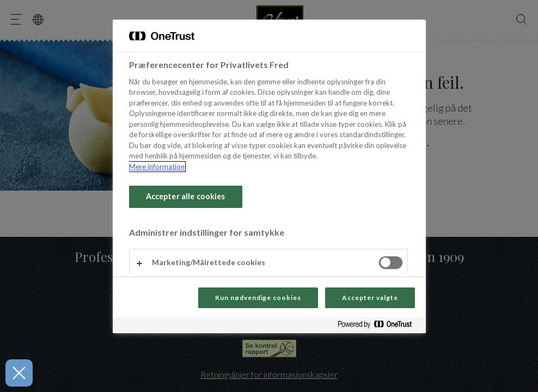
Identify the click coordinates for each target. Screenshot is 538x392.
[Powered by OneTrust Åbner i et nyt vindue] (379, 326)
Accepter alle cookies (186, 196)
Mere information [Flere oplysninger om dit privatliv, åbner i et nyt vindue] (157, 167)
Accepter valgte (370, 298)
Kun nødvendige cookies (258, 298)
